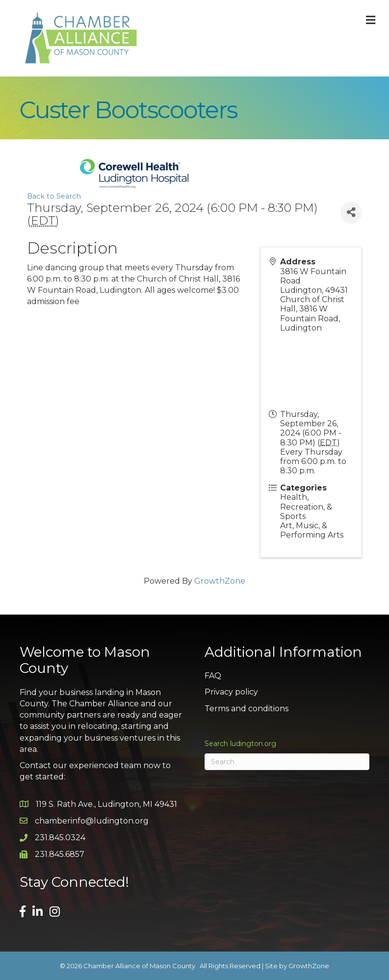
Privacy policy (231, 692)
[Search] (287, 762)
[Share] (351, 213)
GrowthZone (220, 581)
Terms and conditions (246, 709)
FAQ (213, 676)
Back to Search (54, 196)
